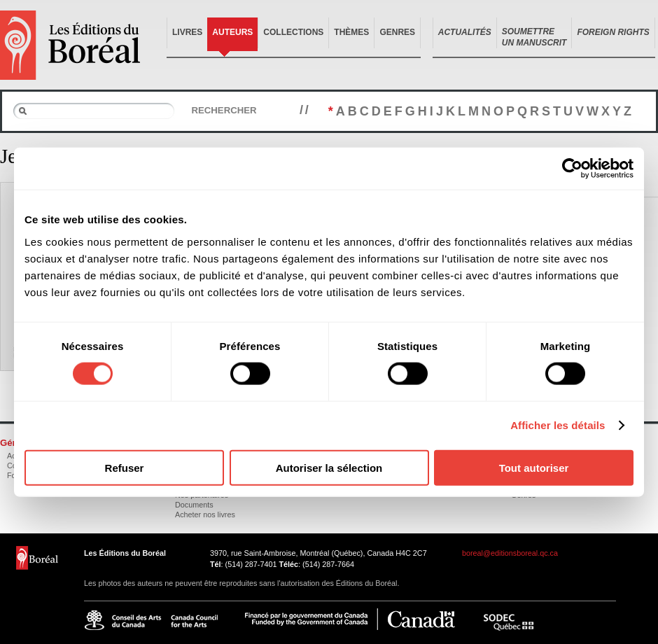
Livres (187, 32)
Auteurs (232, 32)
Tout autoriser (534, 467)
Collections (293, 32)
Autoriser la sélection (329, 467)
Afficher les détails (558, 425)
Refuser (125, 467)
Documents (194, 505)
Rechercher (224, 110)
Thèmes (351, 32)
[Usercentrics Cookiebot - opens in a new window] (572, 169)
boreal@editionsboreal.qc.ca (510, 553)
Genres (397, 32)
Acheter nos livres (205, 514)
